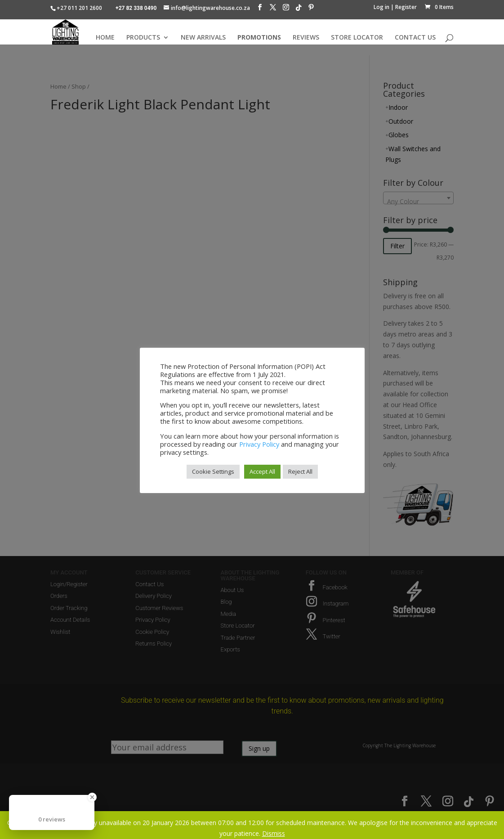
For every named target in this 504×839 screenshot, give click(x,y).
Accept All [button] (262, 471)
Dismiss (274, 833)
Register (406, 7)
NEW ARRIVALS (203, 38)
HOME (105, 38)
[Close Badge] (92, 797)
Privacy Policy (259, 444)
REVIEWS (306, 38)
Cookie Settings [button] (213, 471)
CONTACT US (415, 38)
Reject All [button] (300, 471)
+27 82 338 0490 (136, 8)
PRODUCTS (143, 38)
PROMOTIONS (259, 38)
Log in (381, 7)
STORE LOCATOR (357, 38)
